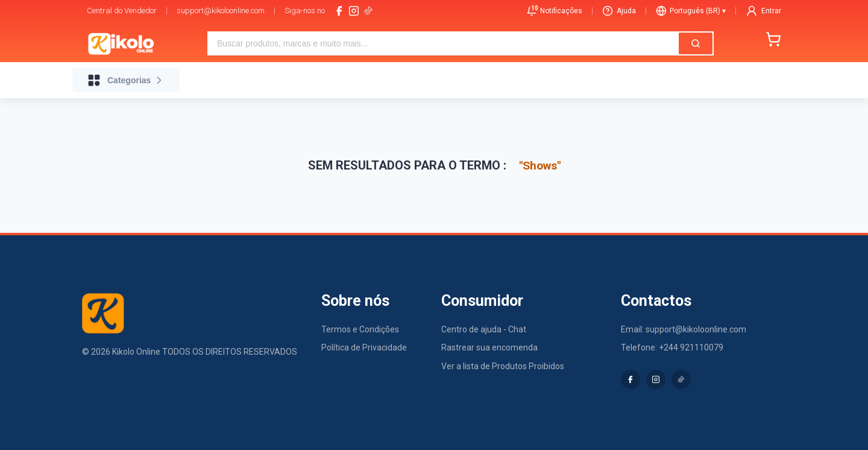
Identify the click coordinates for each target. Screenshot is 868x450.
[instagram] (354, 11)
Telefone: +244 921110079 (672, 347)
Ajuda (619, 11)
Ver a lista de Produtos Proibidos (503, 366)
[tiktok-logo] (368, 11)
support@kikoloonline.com (221, 11)
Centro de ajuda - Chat (484, 329)
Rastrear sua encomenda (489, 347)
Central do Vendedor (122, 11)
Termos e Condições (360, 329)
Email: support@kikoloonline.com (684, 329)
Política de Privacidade (364, 347)
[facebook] (339, 11)
